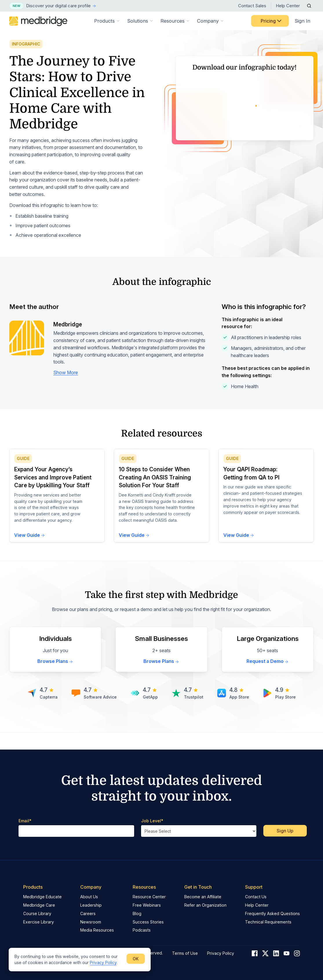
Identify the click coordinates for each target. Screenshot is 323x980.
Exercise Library (39, 922)
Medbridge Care (39, 905)
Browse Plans (55, 678)
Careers (88, 913)
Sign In (302, 21)
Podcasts (142, 930)
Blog (137, 913)
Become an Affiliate (203, 897)
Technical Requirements (268, 922)
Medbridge (68, 341)
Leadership (91, 905)
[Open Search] (309, 6)
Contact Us (256, 897)
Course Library (37, 913)
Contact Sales (252, 6)
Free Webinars (147, 905)
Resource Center (149, 897)
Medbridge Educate (42, 897)
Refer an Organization (205, 905)
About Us (89, 897)
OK (136, 959)
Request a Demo (268, 678)
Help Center (288, 6)
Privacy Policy (103, 962)
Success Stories (148, 922)
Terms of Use (185, 953)
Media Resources (97, 930)
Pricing (272, 21)
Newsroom (91, 922)
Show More (66, 389)
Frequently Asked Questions (272, 913)
